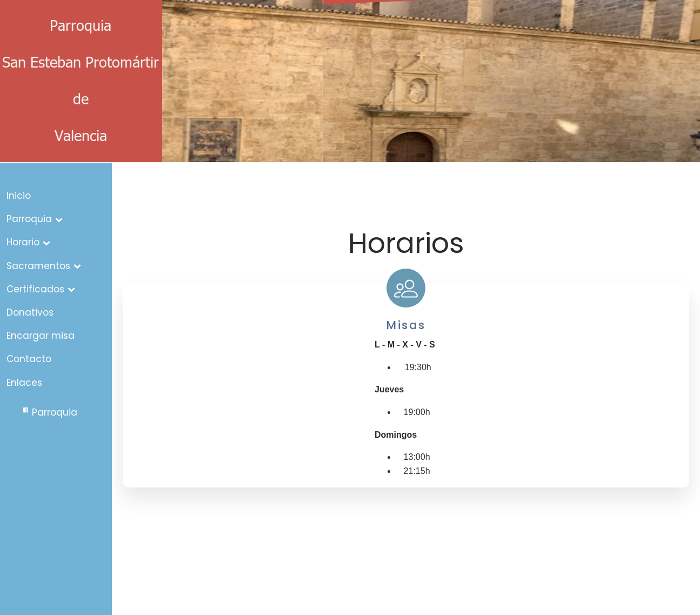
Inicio (19, 196)
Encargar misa (41, 336)
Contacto (29, 359)
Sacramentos (44, 266)
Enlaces (24, 383)
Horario (28, 242)
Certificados (41, 289)
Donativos (30, 312)
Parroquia (35, 219)
